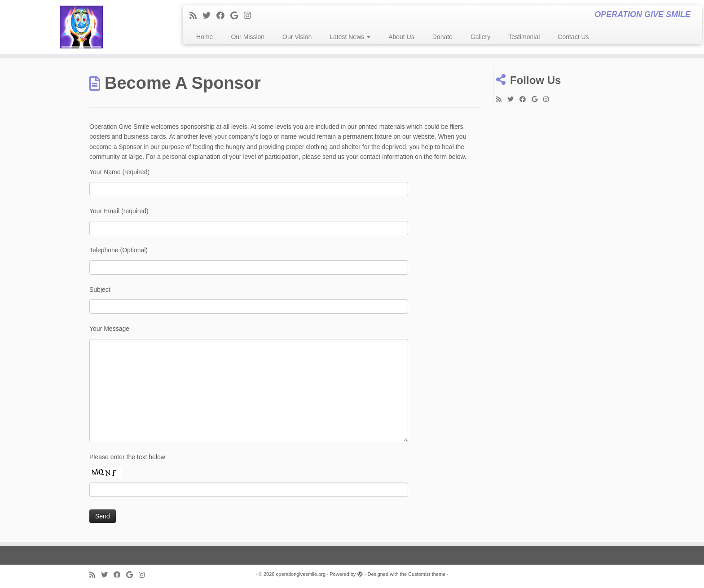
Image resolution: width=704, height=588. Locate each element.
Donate (442, 37)
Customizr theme (427, 574)
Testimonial (524, 37)
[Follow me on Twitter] (209, 16)
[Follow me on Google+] (237, 16)
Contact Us (573, 37)
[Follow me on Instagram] (250, 16)
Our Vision (297, 37)
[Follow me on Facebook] (223, 16)
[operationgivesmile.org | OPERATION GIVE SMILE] (81, 27)
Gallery (480, 37)
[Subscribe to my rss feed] (196, 16)
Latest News (350, 37)
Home (205, 37)
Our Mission (248, 37)
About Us (401, 37)
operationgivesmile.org (301, 574)
